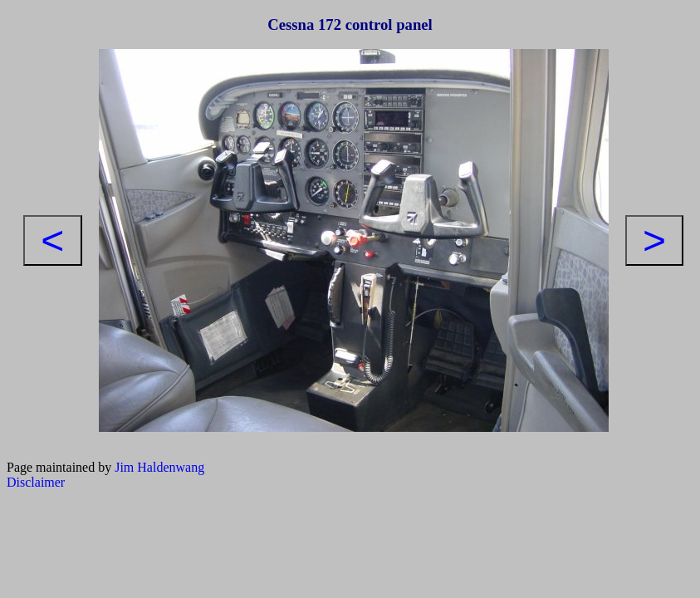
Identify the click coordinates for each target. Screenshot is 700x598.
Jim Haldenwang (159, 467)
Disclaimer (36, 482)
